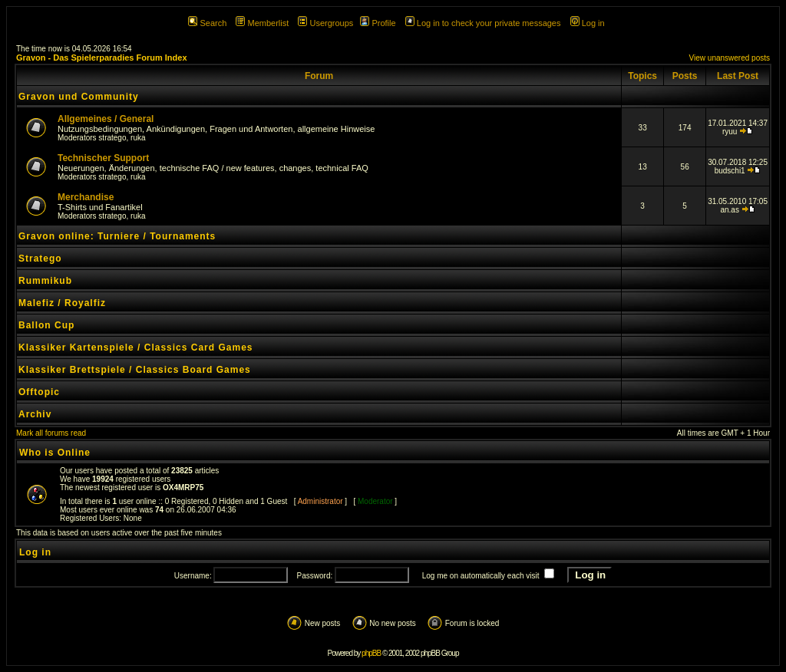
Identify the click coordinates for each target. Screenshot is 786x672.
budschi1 (730, 171)
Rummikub (45, 281)
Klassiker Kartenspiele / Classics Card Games (135, 348)
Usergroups (325, 23)
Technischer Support (103, 158)
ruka (138, 138)
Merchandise (86, 197)
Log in (588, 23)
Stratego (40, 259)
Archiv (35, 414)
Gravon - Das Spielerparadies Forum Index (102, 58)
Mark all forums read (51, 433)
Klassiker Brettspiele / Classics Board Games (135, 370)
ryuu (730, 132)
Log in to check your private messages (483, 23)
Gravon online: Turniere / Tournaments (117, 236)
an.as (729, 210)
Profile (378, 23)
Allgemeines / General (106, 119)
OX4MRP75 (183, 488)
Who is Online (55, 453)
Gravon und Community (79, 97)
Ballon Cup (46, 325)
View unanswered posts (730, 58)
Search (207, 23)
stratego (112, 138)
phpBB (371, 653)
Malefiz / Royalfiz (62, 303)
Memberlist (262, 23)
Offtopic (39, 392)
